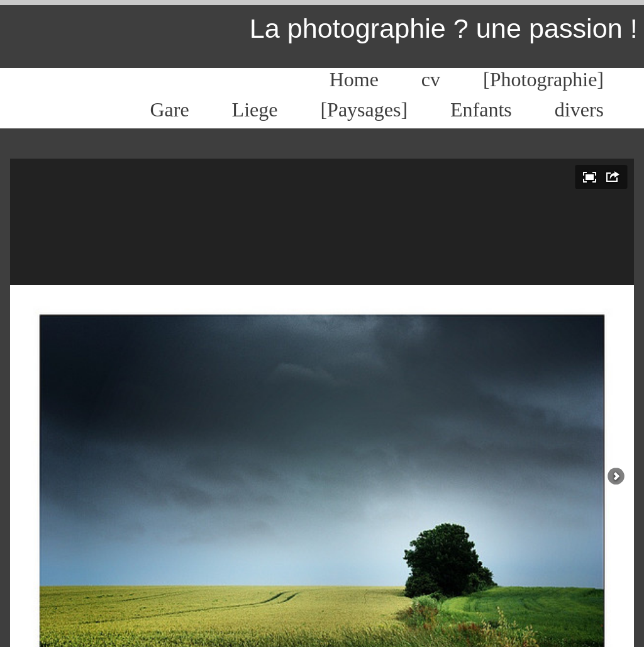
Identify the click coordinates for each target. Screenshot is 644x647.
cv (431, 79)
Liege (255, 110)
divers (579, 110)
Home (354, 79)
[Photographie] (543, 79)
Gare (169, 110)
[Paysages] (364, 110)
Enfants (481, 110)
